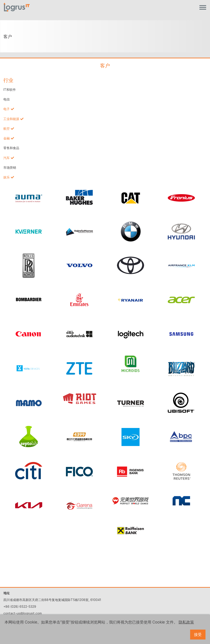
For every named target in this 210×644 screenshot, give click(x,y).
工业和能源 (11, 119)
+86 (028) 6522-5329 (20, 607)
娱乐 (7, 177)
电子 (7, 109)
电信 (7, 99)
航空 (7, 129)
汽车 (7, 158)
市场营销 (10, 168)
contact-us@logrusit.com (23, 613)
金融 (7, 138)
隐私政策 (186, 622)
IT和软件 (10, 90)
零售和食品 (11, 148)
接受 (198, 635)
